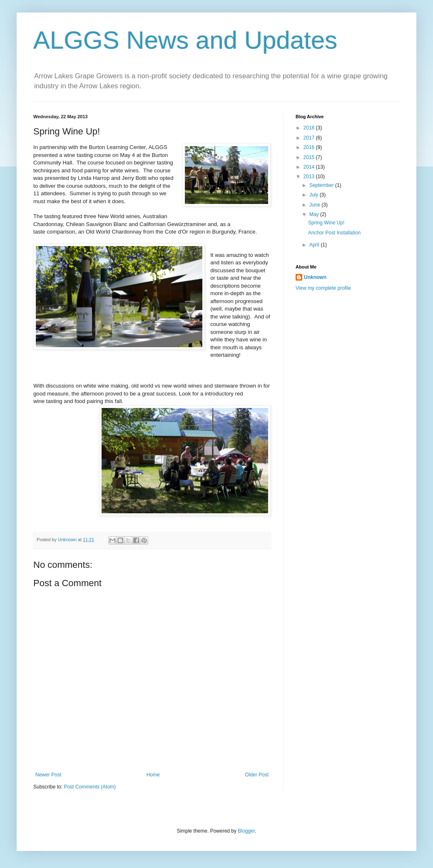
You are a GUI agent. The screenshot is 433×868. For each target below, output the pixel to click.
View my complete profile (323, 288)
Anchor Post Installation (334, 233)
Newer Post (48, 775)
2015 (310, 157)
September (322, 185)
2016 (310, 147)
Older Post (257, 775)
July (315, 195)
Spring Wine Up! (326, 223)
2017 (310, 138)
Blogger (246, 831)
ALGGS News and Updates (185, 40)
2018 (310, 128)
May (315, 214)
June (315, 205)
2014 (310, 167)
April (315, 245)
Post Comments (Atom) (90, 787)
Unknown (315, 277)
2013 (310, 177)
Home (153, 775)
